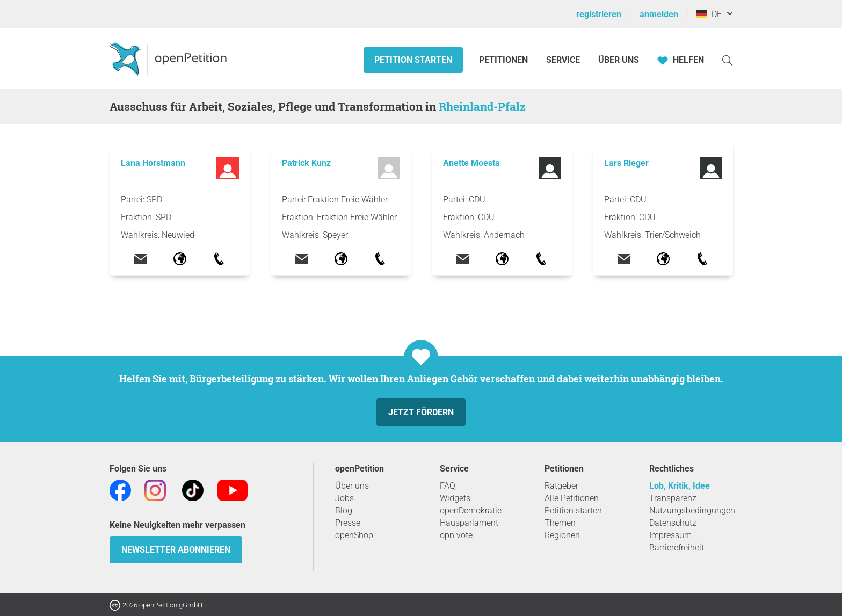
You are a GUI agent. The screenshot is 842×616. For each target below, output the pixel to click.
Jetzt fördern (421, 412)
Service (563, 60)
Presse (348, 523)
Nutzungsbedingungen (692, 510)
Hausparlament (469, 523)
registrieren (599, 14)
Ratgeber (561, 486)
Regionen (562, 535)
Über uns (352, 486)
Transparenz (673, 498)
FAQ (448, 486)
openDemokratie (471, 510)
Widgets (455, 498)
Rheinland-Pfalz (482, 106)
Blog (344, 510)
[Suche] (728, 60)
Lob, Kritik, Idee (680, 486)
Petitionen (505, 60)
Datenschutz (673, 523)
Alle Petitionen (572, 498)
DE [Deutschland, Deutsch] (709, 14)
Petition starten (413, 60)
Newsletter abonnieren (176, 550)
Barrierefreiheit (677, 548)
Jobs (344, 498)
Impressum (670, 535)
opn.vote (456, 535)
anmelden (659, 14)
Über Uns (619, 60)
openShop (354, 535)
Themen (560, 523)
